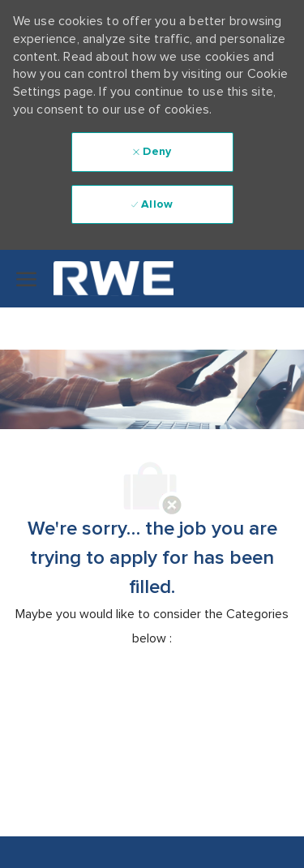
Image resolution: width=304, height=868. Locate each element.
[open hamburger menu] (26, 279)
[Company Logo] (101, 279)
